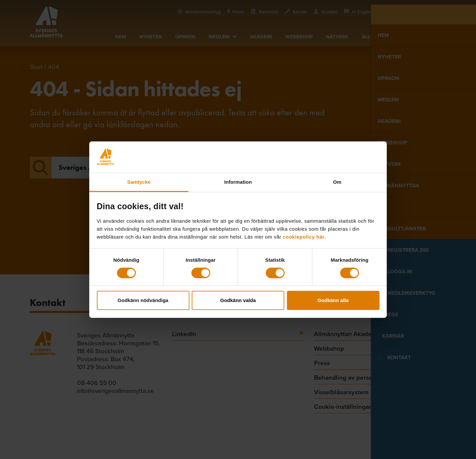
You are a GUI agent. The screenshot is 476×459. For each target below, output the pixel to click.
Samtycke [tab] (139, 182)
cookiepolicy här (303, 236)
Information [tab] (238, 182)
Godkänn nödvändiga (143, 300)
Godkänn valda (238, 300)
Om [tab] (337, 182)
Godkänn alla (333, 300)
